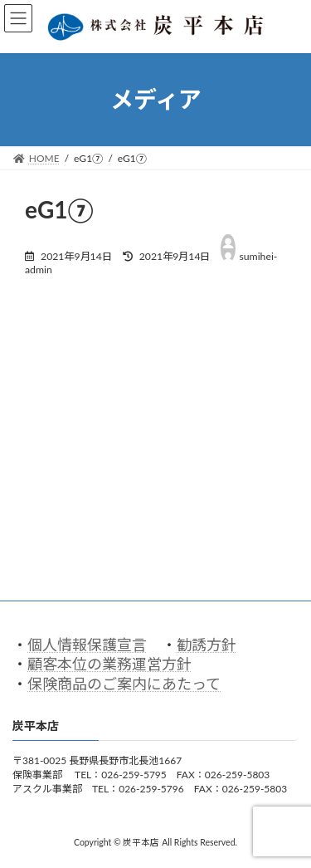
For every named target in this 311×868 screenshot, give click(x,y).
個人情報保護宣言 (87, 645)
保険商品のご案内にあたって (124, 684)
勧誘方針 (207, 645)
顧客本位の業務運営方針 (109, 664)
